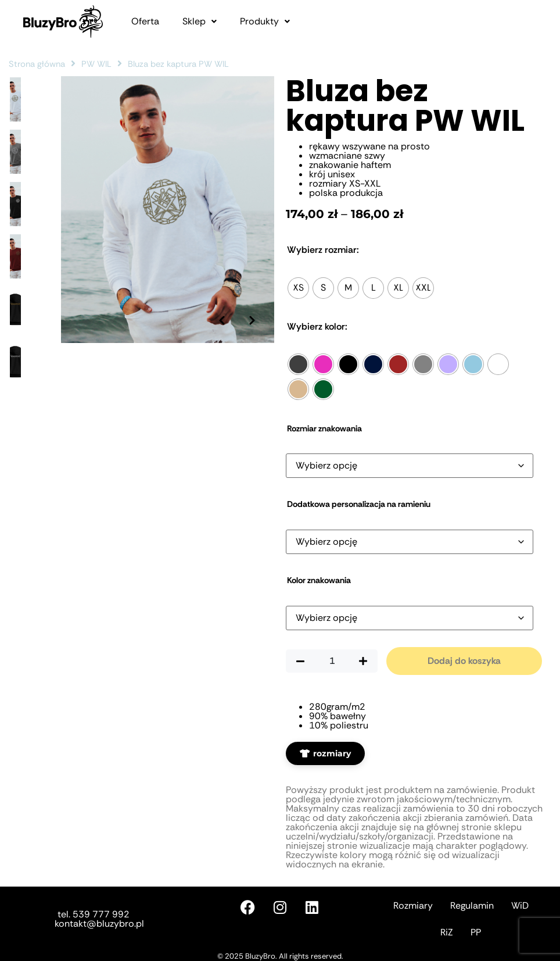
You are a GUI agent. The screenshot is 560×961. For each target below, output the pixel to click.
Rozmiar (323, 250)
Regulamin (472, 905)
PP (476, 932)
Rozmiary (413, 905)
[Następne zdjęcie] (251, 309)
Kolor (317, 327)
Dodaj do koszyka (464, 661)
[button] (200, 22)
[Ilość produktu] (332, 661)
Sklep (200, 22)
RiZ (447, 932)
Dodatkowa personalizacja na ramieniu (359, 504)
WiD (520, 905)
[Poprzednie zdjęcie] (219, 309)
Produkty (265, 22)
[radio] (298, 288)
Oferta (145, 22)
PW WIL (96, 64)
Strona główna (37, 64)
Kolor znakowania (319, 580)
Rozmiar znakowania (324, 428)
